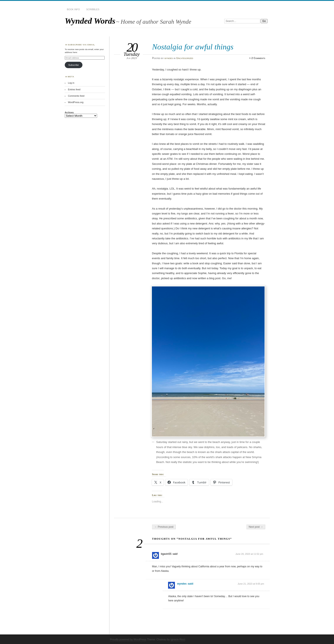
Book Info (73, 9)
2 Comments (258, 58)
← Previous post (164, 527)
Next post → (256, 527)
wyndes (169, 58)
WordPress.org (76, 102)
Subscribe (74, 65)
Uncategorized (185, 58)
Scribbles (93, 9)
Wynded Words (90, 21)
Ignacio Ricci (178, 640)
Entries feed (74, 89)
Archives (69, 112)
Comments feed (76, 96)
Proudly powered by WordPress (128, 640)
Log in (71, 83)
